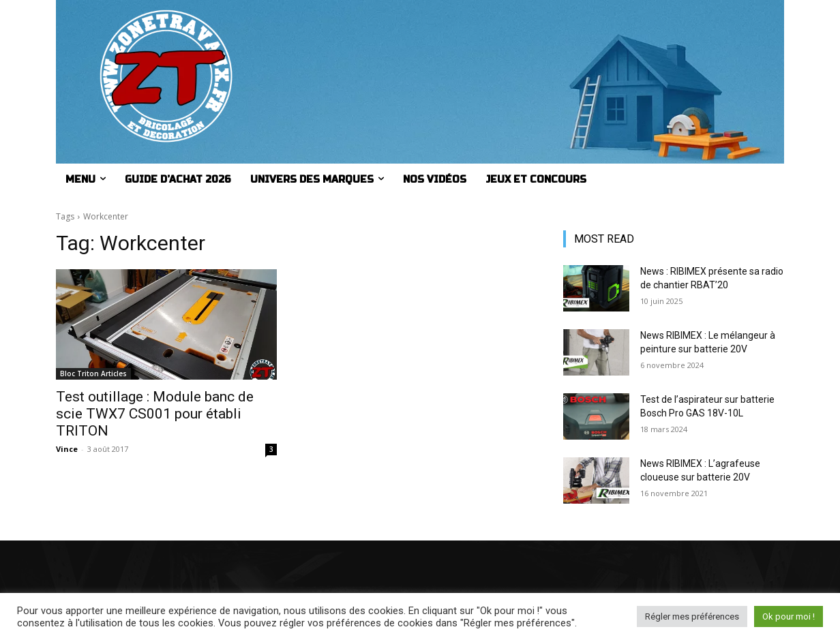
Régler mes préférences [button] (692, 616)
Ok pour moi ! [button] (789, 616)
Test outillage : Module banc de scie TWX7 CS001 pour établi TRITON (155, 414)
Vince (67, 449)
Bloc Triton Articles (93, 374)
